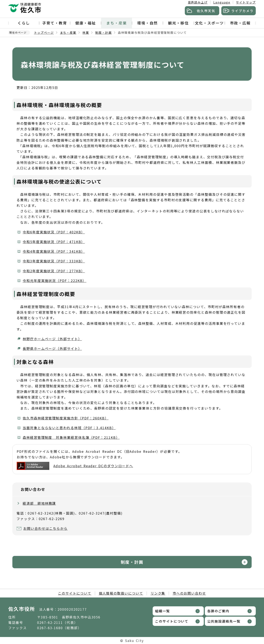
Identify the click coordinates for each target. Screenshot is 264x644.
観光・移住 (178, 23)
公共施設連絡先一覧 (224, 621)
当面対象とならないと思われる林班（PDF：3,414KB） (69, 428)
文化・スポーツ (209, 23)
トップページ (44, 33)
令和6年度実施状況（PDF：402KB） (54, 232)
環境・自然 (147, 23)
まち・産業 (117, 23)
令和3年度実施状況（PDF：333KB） (54, 261)
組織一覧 (163, 611)
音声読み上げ (198, 2)
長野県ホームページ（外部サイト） (52, 348)
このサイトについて (75, 593)
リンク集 (158, 593)
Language (222, 2)
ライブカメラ (242, 11)
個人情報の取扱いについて (121, 593)
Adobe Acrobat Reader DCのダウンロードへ (75, 466)
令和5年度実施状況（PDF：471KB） (54, 242)
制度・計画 (104, 33)
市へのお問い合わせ (189, 593)
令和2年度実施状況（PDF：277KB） (54, 271)
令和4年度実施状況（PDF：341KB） (54, 251)
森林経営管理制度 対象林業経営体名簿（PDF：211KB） (71, 437)
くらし (24, 23)
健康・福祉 (86, 23)
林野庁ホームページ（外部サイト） (52, 339)
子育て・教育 (55, 23)
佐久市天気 (206, 11)
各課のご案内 (218, 611)
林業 (86, 33)
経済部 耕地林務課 (39, 503)
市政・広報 (240, 23)
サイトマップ (246, 2)
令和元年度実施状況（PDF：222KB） (54, 281)
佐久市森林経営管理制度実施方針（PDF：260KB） (66, 418)
